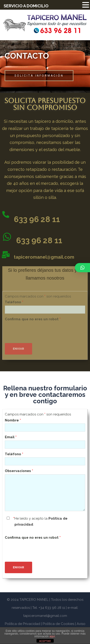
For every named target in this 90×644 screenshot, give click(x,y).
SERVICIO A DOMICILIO (26, 6)
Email (11, 437)
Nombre (13, 420)
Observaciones (19, 471)
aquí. (52, 636)
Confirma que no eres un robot (33, 319)
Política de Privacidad (22, 624)
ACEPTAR (45, 641)
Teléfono (14, 302)
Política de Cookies (58, 624)
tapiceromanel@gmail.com (44, 257)
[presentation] (40, 331)
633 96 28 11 (37, 219)
